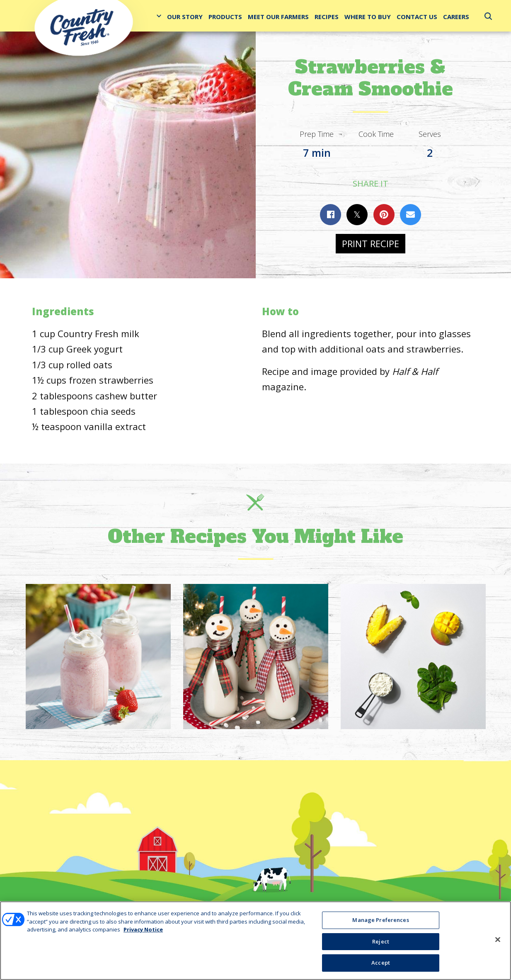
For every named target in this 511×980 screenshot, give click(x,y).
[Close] (498, 940)
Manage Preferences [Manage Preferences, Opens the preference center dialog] (380, 920)
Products (225, 17)
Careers (456, 17)
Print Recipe (371, 243)
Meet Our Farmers (278, 17)
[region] (255, 941)
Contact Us (417, 17)
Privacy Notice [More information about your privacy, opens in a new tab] (143, 929)
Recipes (327, 17)
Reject (381, 941)
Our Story (185, 17)
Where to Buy (368, 17)
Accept (381, 963)
